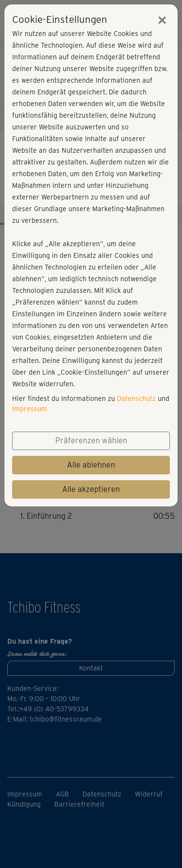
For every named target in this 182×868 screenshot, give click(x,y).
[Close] (162, 20)
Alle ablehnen (91, 465)
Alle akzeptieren (91, 489)
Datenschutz (136, 398)
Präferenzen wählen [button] (91, 441)
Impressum (30, 409)
